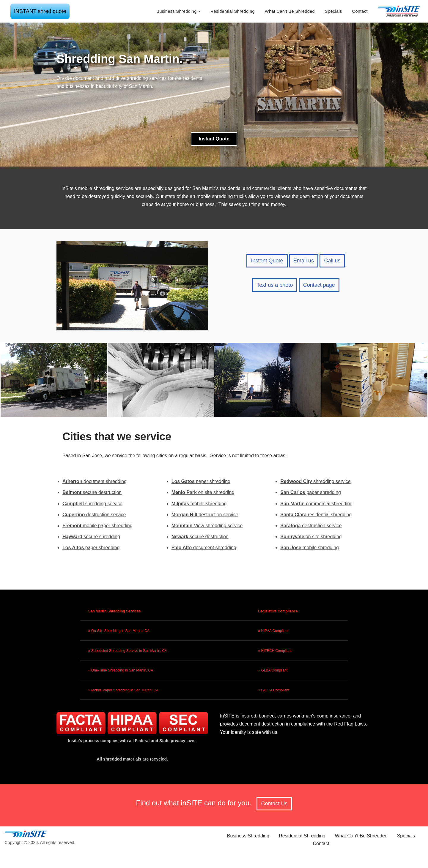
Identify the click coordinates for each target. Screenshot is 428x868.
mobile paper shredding (97, 526)
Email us (304, 261)
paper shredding (91, 548)
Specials (333, 11)
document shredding (95, 481)
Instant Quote (267, 261)
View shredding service (207, 526)
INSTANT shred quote (40, 11)
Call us (332, 261)
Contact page (319, 285)
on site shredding (203, 492)
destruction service (94, 515)
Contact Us (274, 804)
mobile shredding (199, 504)
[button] (199, 11)
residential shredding (316, 515)
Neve (50, 860)
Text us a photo (275, 285)
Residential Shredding (233, 11)
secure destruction (92, 492)
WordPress (98, 860)
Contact (360, 11)
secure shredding (91, 537)
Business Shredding (248, 836)
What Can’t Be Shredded (290, 11)
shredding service (92, 504)
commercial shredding (316, 504)
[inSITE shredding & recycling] (399, 11)
